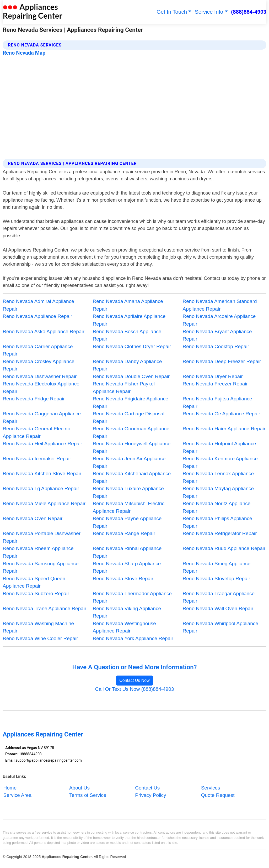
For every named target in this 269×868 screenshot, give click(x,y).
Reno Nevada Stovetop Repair (217, 579)
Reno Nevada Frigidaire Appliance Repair (130, 402)
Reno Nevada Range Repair (124, 533)
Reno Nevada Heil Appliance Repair (42, 444)
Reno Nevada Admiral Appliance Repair (38, 305)
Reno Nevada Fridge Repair (34, 399)
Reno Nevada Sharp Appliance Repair (127, 567)
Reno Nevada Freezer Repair (215, 384)
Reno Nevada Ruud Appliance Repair (224, 548)
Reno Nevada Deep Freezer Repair (222, 361)
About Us (79, 788)
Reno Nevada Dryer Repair (213, 376)
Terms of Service (88, 795)
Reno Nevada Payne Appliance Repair (127, 522)
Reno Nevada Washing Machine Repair (38, 627)
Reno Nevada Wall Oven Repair (218, 608)
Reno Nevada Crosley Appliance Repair (39, 365)
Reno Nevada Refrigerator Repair (220, 533)
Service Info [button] (209, 12)
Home (10, 788)
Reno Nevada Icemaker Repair (37, 459)
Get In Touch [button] (172, 12)
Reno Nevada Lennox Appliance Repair (218, 477)
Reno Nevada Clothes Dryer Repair (132, 346)
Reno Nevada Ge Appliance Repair (222, 414)
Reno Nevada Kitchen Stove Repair (42, 474)
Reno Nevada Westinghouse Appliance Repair (124, 627)
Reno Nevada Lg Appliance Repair (41, 488)
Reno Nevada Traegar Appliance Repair (219, 597)
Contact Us (147, 788)
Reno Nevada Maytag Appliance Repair (218, 492)
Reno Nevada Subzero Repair (36, 594)
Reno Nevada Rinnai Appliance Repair (127, 552)
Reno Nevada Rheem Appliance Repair (38, 552)
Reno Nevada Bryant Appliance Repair (217, 335)
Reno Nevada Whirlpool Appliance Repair (220, 627)
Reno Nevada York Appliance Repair (133, 638)
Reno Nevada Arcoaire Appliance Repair (219, 320)
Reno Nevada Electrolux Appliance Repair (41, 388)
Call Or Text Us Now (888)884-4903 (135, 689)
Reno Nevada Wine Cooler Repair (40, 638)
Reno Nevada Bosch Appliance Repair (127, 335)
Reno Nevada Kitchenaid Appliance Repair (132, 477)
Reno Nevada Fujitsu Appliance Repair (217, 402)
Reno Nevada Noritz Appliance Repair (217, 507)
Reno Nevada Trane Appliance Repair (44, 608)
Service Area (18, 795)
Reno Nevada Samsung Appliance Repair (41, 567)
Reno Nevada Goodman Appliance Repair (131, 432)
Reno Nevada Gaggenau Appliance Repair (42, 417)
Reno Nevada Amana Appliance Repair (128, 305)
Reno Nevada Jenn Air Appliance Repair (129, 462)
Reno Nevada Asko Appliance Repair (44, 331)
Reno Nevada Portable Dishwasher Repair (42, 537)
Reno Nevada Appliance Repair (37, 316)
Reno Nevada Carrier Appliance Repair (38, 350)
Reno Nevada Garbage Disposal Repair (128, 417)
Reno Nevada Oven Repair (33, 518)
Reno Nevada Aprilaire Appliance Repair (129, 320)
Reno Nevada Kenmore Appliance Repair (220, 462)
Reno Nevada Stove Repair (123, 579)
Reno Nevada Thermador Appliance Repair (132, 597)
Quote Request (218, 795)
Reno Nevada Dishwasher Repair (40, 376)
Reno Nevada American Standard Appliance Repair (220, 305)
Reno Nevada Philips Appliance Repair (217, 522)
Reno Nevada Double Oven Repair (131, 376)
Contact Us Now (134, 680)
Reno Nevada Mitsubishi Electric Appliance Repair (128, 507)
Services (211, 788)
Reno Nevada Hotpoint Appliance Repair (219, 447)
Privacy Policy (150, 795)
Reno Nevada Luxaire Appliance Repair (128, 492)
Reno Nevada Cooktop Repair (216, 346)
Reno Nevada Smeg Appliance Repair (217, 567)
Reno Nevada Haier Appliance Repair (224, 429)
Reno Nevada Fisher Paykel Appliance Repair (124, 388)
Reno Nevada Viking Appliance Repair (127, 612)
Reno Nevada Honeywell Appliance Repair (131, 447)
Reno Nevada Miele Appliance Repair (44, 503)
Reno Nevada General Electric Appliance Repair (36, 432)
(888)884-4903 (249, 12)
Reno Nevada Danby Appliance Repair (127, 365)
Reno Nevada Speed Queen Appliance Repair (34, 582)
